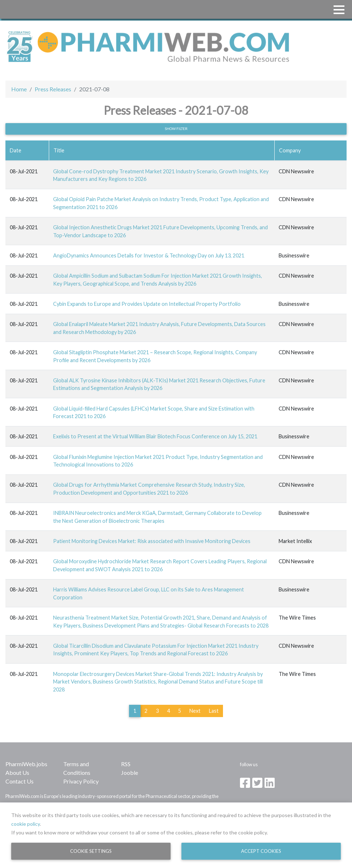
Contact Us (20, 781)
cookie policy (25, 824)
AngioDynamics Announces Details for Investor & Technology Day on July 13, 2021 (149, 255)
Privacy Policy (81, 781)
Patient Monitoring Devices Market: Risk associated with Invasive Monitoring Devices (152, 541)
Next (195, 711)
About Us (17, 772)
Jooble (130, 772)
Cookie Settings (91, 851)
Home (19, 89)
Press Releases (53, 89)
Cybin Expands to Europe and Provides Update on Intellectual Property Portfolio (147, 304)
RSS (126, 764)
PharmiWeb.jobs (26, 764)
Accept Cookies (261, 851)
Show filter (176, 129)
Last (214, 711)
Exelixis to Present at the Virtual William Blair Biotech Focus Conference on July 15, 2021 (155, 436)
